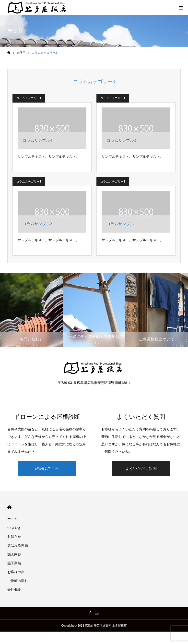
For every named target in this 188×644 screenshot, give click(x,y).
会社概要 (14, 590)
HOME (9, 507)
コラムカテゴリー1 (29, 98)
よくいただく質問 (141, 468)
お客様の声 (16, 572)
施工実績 (14, 563)
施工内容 (14, 554)
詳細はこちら (47, 468)
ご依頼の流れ (18, 581)
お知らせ (14, 537)
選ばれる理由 (18, 545)
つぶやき (14, 528)
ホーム (12, 519)
